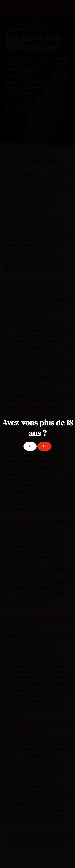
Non (44, 446)
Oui (30, 446)
